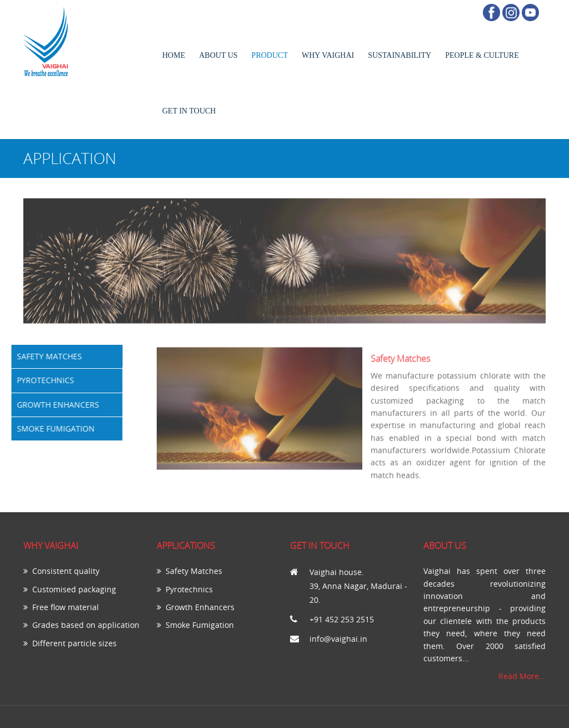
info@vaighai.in (338, 639)
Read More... (522, 676)
